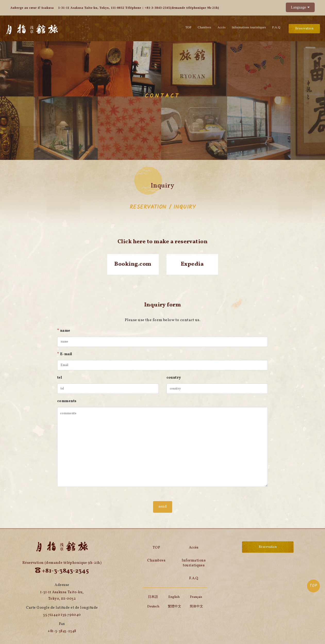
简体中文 (196, 607)
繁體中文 (174, 607)
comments (67, 401)
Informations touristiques (249, 27)
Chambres (205, 27)
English (174, 597)
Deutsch (153, 607)
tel (60, 378)
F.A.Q (276, 27)
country (174, 378)
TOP (313, 586)
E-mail (65, 354)
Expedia (192, 264)
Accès (222, 27)
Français (196, 597)
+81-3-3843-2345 (157, 8)
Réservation (304, 29)
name (64, 331)
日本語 (153, 597)
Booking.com (133, 264)
